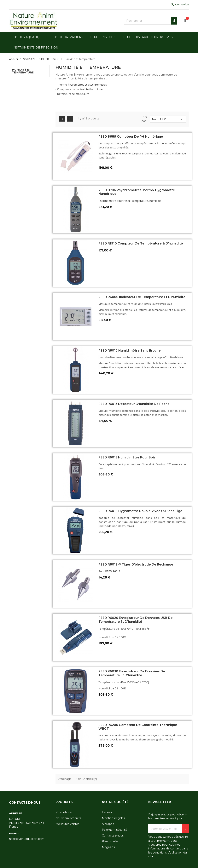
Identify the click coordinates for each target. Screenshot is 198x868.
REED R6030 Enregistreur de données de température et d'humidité (132, 673)
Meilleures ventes (67, 824)
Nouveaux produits (68, 818)
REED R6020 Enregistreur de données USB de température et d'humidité (136, 620)
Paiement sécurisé (115, 830)
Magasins (108, 847)
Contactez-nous (113, 836)
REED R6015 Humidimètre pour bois (127, 457)
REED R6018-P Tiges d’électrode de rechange (136, 564)
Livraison (108, 812)
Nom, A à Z (168, 119)
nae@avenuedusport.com (27, 839)
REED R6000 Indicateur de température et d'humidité (142, 297)
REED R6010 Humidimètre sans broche (130, 351)
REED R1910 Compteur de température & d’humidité (141, 243)
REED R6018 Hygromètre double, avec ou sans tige (140, 511)
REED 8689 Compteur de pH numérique (131, 137)
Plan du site (110, 841)
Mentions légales (113, 818)
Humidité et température (23, 71)
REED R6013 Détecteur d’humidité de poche (134, 404)
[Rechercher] (151, 21)
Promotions (64, 812)
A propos (108, 824)
